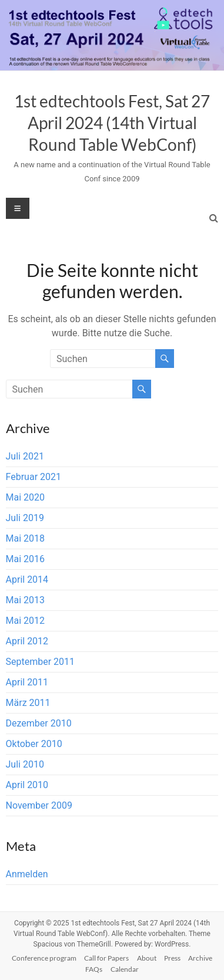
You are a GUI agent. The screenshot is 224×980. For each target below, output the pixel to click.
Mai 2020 (26, 497)
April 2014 (27, 579)
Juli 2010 (25, 764)
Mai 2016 (26, 559)
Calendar (125, 969)
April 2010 (27, 785)
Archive (200, 958)
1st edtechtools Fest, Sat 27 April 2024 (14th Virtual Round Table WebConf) (112, 123)
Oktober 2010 (34, 744)
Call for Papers (106, 958)
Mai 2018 (26, 538)
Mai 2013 (26, 600)
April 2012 (27, 641)
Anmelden (27, 874)
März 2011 (28, 703)
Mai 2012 (26, 621)
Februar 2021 (34, 477)
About (147, 958)
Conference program (44, 958)
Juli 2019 (25, 518)
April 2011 (27, 682)
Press (172, 958)
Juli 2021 (25, 456)
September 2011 (41, 662)
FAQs (94, 969)
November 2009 (39, 805)
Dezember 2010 (39, 723)
